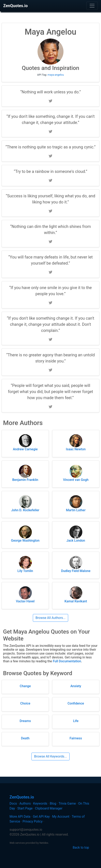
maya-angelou (56, 75)
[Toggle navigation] (92, 6)
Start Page (25, 808)
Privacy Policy (33, 821)
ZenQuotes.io (15, 6)
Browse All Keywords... (50, 756)
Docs (13, 803)
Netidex (44, 843)
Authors (25, 803)
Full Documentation (67, 661)
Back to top (81, 848)
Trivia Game (67, 803)
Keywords (40, 803)
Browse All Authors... (50, 618)
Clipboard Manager (49, 808)
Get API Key (41, 817)
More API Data (20, 817)
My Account (61, 817)
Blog (53, 803)
